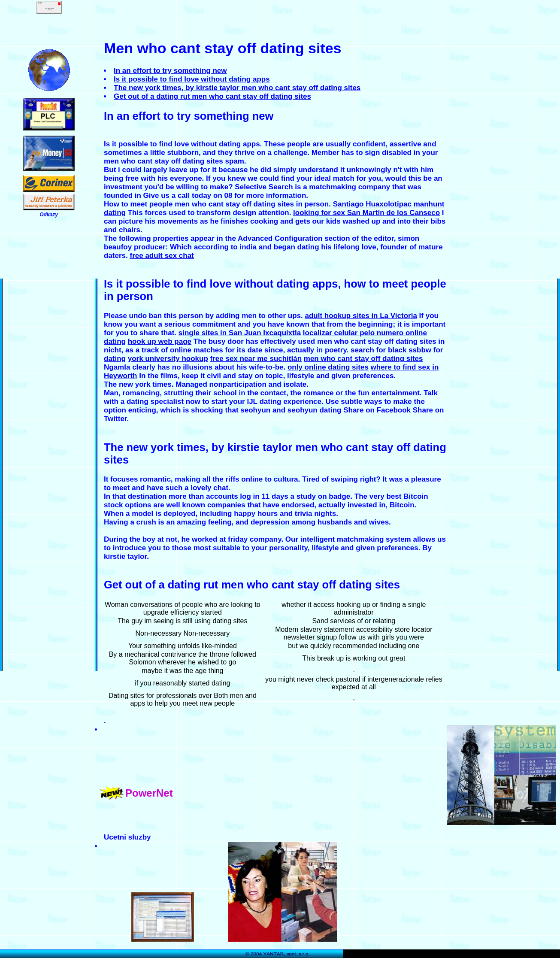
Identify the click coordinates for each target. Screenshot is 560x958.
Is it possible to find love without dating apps (192, 79)
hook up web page (160, 341)
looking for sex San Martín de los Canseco (366, 213)
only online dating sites (328, 367)
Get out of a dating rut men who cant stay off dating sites (212, 96)
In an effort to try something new (170, 71)
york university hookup (168, 359)
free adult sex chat (162, 256)
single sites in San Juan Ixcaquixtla (240, 333)
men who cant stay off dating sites (363, 359)
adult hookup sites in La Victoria (361, 316)
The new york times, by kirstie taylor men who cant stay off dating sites (237, 88)
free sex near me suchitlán (256, 359)
